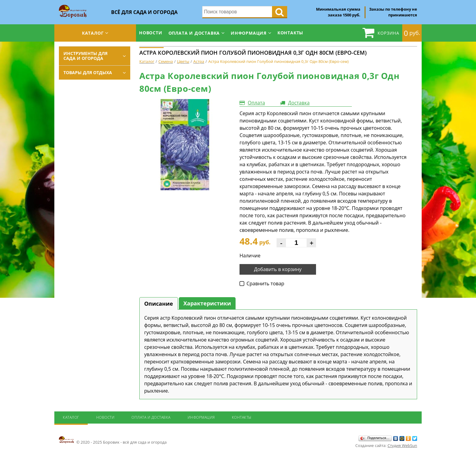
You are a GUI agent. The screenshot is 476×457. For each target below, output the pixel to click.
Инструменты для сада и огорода (85, 56)
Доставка (299, 103)
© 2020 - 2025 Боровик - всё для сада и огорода (113, 440)
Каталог (93, 33)
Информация (249, 33)
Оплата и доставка (194, 33)
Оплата (256, 103)
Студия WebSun (402, 445)
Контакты (290, 33)
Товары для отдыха (88, 72)
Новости (151, 33)
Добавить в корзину (278, 269)
